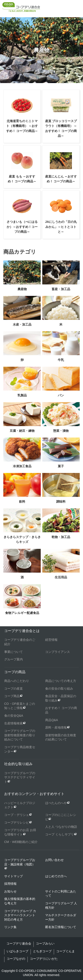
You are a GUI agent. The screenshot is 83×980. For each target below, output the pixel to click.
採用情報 (10, 884)
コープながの (16, 959)
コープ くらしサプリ (60, 834)
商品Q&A (52, 720)
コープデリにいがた (44, 959)
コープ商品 (12, 696)
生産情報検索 (14, 723)
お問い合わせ (54, 860)
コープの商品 (15, 672)
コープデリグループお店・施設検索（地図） (20, 864)
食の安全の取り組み (59, 689)
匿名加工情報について (61, 927)
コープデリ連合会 (19, 943)
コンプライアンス (58, 652)
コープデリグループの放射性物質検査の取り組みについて (20, 735)
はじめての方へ (56, 876)
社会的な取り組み (18, 764)
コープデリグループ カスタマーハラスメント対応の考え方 (20, 915)
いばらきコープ (17, 951)
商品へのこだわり (17, 681)
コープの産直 (14, 689)
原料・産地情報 (56, 727)
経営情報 (51, 640)
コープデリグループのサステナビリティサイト (20, 777)
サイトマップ (14, 876)
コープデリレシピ (17, 822)
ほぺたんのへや (56, 803)
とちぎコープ (42, 951)
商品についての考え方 (61, 681)
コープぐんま (66, 951)
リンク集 (10, 927)
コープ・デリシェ (17, 815)
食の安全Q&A (14, 716)
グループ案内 (14, 659)
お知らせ (10, 891)
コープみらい (45, 943)
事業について (14, 652)
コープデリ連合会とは (22, 631)
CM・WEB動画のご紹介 (21, 842)
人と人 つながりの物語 (61, 827)
